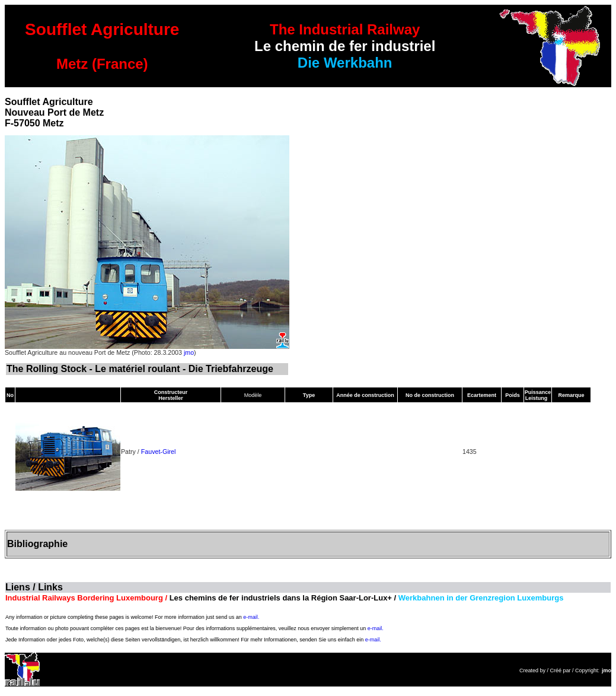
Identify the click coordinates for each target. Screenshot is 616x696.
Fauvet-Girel (159, 452)
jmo (189, 352)
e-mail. (251, 617)
